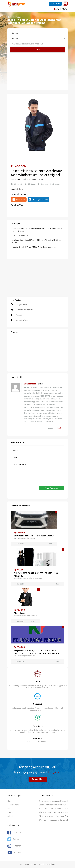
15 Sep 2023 (19, 661)
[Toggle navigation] (65, 4)
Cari (38, 50)
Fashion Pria (32, 616)
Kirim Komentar (52, 488)
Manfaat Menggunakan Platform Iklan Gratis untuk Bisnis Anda (53, 820)
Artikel (10, 816)
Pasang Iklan (55, 3)
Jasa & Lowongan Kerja (22, 538)
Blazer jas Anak (21, 613)
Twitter (13, 839)
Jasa (34, 538)
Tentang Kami (13, 805)
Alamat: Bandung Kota (25, 310)
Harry (19, 179)
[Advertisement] (37, 70)
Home (10, 17)
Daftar (65, 9)
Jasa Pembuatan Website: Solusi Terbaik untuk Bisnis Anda (53, 805)
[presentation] (29, 490)
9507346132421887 (36, 179)
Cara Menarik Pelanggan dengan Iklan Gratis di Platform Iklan (53, 801)
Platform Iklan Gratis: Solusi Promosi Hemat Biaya (53, 812)
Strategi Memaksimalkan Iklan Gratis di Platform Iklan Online (53, 816)
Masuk (59, 9)
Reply (60, 428)
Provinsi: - (19, 315)
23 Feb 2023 (19, 544)
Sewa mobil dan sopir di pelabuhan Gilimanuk (34, 536)
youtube (14, 853)
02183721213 (43, 741)
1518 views (32, 184)
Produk (10, 809)
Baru (21, 189)
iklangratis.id (55, 772)
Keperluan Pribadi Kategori (50, 184)
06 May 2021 (19, 184)
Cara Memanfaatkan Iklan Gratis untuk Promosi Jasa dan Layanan (53, 809)
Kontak (10, 812)
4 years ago (49, 428)
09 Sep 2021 (19, 584)
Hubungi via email (38, 199)
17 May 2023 (19, 621)
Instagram (14, 846)
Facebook (14, 833)
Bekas (33, 621)
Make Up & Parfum (35, 578)
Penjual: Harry (22, 305)
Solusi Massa (30, 384)
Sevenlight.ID (50, 864)
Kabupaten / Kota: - (23, 320)
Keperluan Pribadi (20, 578)
